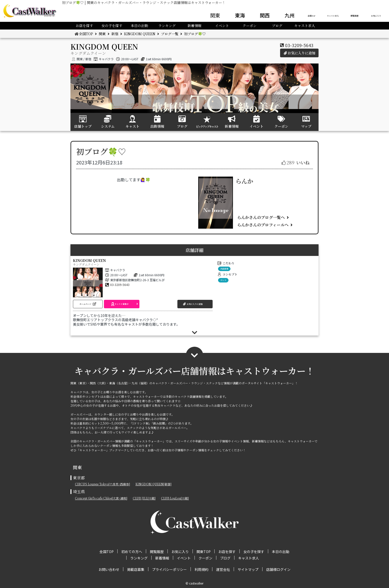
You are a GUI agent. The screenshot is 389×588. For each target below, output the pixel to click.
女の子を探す (112, 26)
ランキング (167, 26)
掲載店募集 (136, 569)
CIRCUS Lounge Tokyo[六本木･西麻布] (102, 484)
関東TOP (204, 552)
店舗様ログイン (278, 569)
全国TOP (311, 16)
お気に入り (376, 16)
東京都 (79, 478)
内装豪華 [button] (224, 269)
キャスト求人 (333, 16)
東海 (240, 15)
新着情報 (194, 26)
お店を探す (84, 26)
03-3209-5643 (299, 45)
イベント (222, 26)
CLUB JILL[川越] (144, 498)
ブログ (277, 26)
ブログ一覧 (170, 34)
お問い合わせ (109, 569)
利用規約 (201, 569)
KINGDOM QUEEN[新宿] (153, 484)
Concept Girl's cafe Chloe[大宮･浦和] (101, 498)
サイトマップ (248, 569)
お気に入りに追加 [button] (299, 53)
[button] (88, 304)
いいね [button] (295, 162)
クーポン (250, 26)
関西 (265, 15)
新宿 (115, 34)
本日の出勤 (139, 26)
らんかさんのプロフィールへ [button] (263, 225)
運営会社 (223, 569)
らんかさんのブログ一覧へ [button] (261, 217)
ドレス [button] (223, 280)
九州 (290, 15)
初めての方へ (132, 552)
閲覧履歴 (355, 16)
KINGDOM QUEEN (140, 34)
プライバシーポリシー (169, 569)
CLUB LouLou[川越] (175, 498)
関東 (215, 15)
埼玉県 (79, 492)
